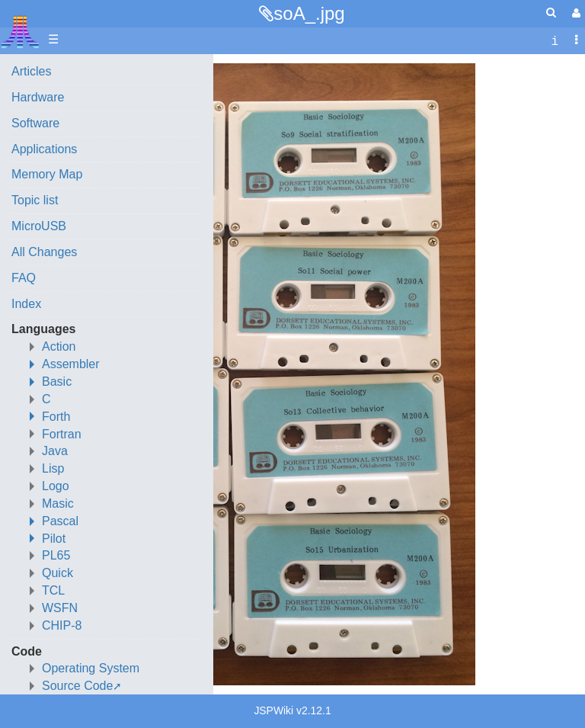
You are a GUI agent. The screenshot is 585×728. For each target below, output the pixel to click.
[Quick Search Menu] (551, 13)
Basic (57, 382)
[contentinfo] (555, 40)
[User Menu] (574, 13)
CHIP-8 (62, 625)
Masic (58, 504)
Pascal (60, 521)
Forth (56, 417)
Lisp (53, 468)
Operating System (91, 668)
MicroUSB (39, 226)
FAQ (24, 278)
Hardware (38, 97)
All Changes (44, 252)
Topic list (35, 200)
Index (26, 304)
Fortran (62, 434)
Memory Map (47, 174)
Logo (56, 486)
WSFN (60, 608)
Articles (31, 71)
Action (59, 346)
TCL (53, 590)
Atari (20, 31)
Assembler (71, 364)
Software (35, 123)
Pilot (54, 539)
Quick (58, 573)
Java (55, 451)
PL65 (56, 555)
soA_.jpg (309, 13)
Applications (44, 149)
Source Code (77, 686)
